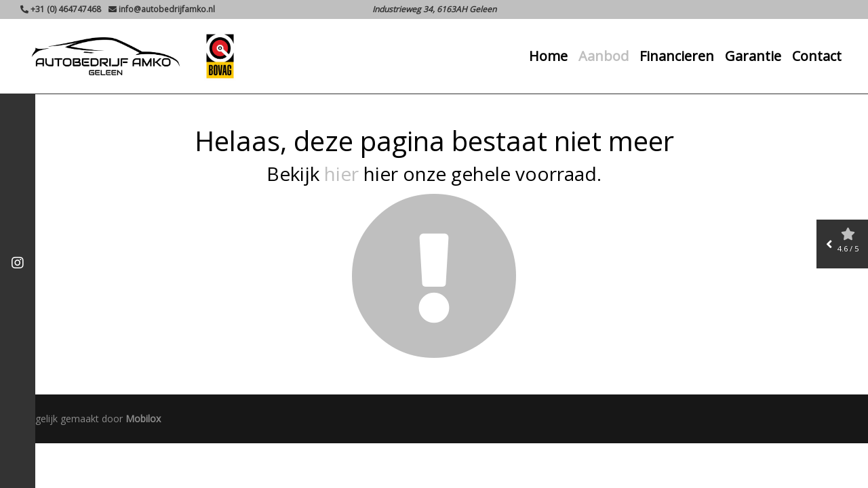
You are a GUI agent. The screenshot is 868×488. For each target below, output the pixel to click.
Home (548, 58)
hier (341, 174)
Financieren (677, 58)
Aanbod (604, 58)
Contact (817, 58)
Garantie (753, 58)
